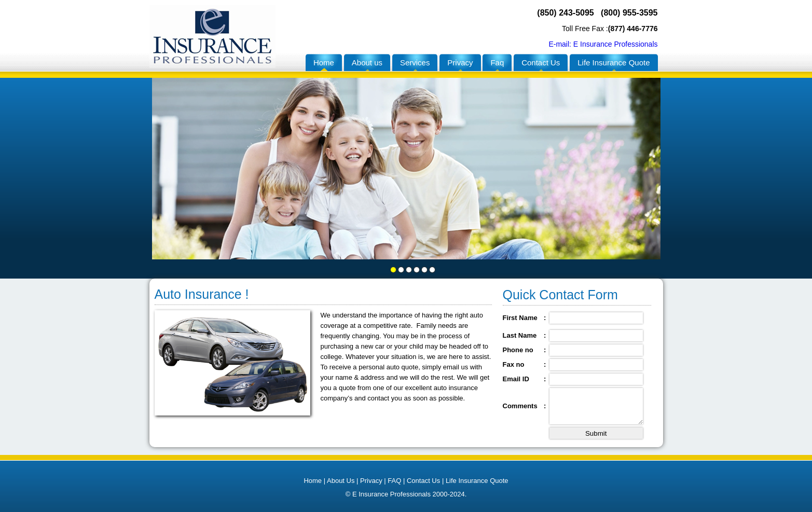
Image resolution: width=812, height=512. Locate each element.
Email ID (516, 379)
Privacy (460, 63)
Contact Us (541, 63)
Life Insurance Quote (614, 63)
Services (415, 63)
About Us (341, 481)
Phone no (518, 350)
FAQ (395, 481)
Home (324, 63)
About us (367, 63)
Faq (497, 63)
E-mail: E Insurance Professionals (603, 44)
